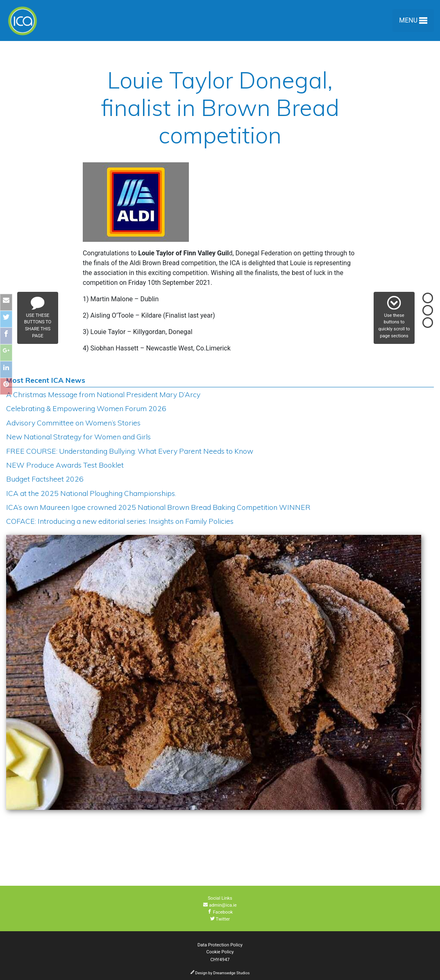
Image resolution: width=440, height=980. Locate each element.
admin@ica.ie (220, 905)
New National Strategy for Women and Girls (78, 437)
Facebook (220, 912)
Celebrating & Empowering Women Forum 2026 (86, 408)
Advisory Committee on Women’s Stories (73, 423)
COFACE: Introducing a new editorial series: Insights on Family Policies (120, 521)
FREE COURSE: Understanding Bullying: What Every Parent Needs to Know (130, 451)
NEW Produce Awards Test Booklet (65, 465)
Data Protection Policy (220, 945)
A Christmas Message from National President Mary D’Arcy (103, 394)
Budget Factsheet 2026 (45, 479)
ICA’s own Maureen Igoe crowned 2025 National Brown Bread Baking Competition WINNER (158, 507)
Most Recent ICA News (46, 380)
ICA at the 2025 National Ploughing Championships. (91, 493)
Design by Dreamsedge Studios (220, 973)
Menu (413, 22)
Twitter (220, 919)
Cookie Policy (220, 952)
